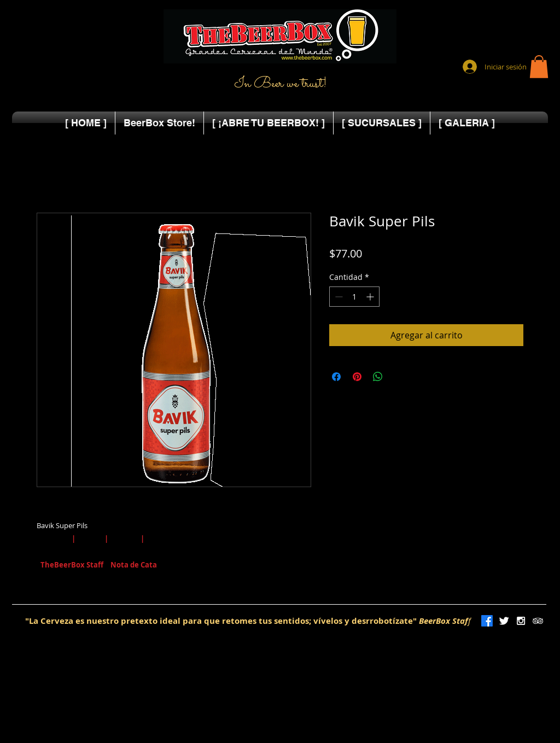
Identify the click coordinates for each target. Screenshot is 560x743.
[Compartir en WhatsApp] (378, 377)
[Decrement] (338, 297)
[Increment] (371, 297)
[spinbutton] (354, 297)
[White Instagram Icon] (521, 621)
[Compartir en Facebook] (336, 377)
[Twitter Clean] (504, 621)
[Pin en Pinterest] (357, 377)
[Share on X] (399, 377)
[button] (539, 67)
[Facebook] (487, 621)
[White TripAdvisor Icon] (538, 621)
